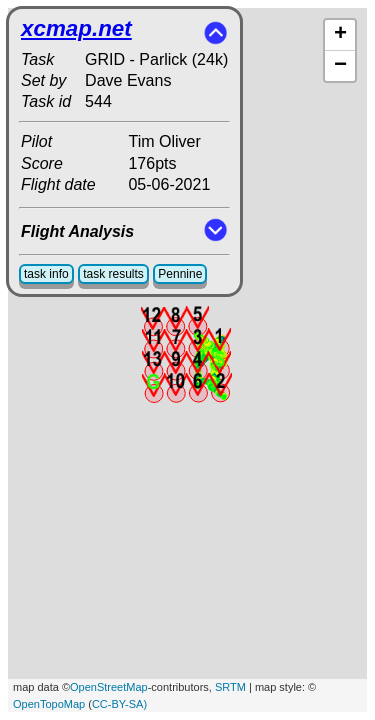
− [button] (340, 66)
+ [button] (340, 35)
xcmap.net (76, 28)
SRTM (230, 687)
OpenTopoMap (49, 704)
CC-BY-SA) (119, 704)
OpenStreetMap (109, 687)
